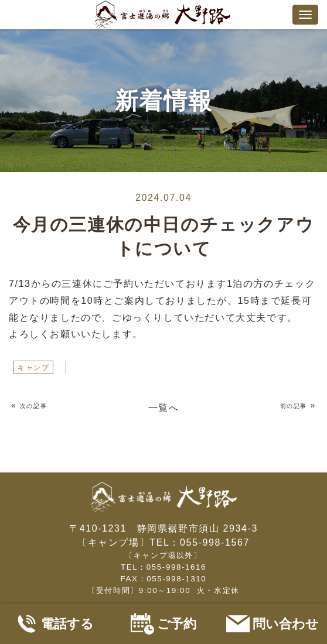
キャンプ (33, 368)
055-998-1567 (215, 542)
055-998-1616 (176, 567)
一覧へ (164, 408)
